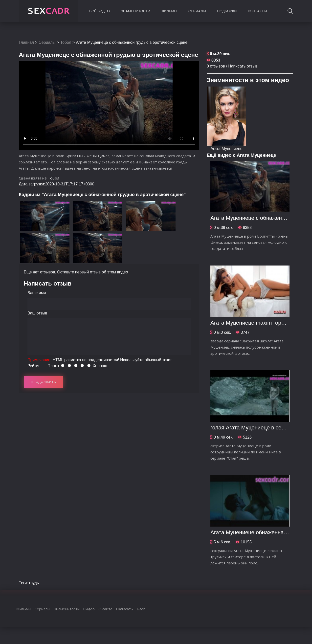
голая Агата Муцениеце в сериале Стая (260, 428)
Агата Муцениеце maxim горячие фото (259, 323)
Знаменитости (136, 11)
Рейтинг (35, 366)
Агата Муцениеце (226, 149)
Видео (89, 609)
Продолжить (44, 382)
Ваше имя (37, 293)
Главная (26, 42)
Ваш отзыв (37, 313)
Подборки (227, 11)
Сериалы (197, 11)
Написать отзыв (243, 66)
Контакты (257, 11)
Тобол (66, 42)
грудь (34, 583)
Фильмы (169, 11)
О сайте (105, 609)
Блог (141, 609)
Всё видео (100, 11)
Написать (124, 609)
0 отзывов (216, 66)
